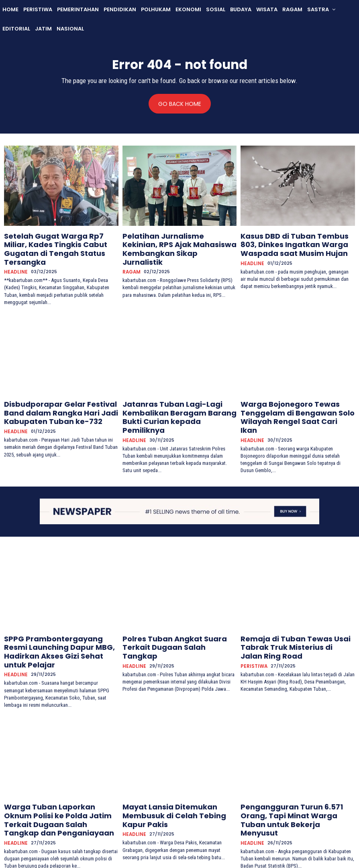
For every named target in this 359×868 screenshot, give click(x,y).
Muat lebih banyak (180, 828)
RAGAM (131, 258)
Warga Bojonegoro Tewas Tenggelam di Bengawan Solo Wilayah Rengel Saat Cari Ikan (286, 395)
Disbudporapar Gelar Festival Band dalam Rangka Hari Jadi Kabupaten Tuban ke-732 (58, 395)
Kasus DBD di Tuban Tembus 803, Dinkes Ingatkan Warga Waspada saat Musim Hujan (292, 242)
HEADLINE (14, 258)
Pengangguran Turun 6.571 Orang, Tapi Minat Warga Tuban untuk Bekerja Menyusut (293, 769)
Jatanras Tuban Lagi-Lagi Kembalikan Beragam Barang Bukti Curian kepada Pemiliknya (177, 395)
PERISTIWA (253, 624)
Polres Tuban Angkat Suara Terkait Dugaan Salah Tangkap (176, 612)
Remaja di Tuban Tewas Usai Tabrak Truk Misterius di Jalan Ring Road (296, 612)
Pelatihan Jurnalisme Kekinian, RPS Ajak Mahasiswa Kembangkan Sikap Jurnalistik (177, 242)
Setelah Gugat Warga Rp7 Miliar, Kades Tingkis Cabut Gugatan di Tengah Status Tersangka (54, 242)
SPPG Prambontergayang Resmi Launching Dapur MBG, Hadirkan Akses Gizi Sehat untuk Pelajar (53, 615)
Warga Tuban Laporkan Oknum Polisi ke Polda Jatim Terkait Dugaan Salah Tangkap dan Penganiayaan (61, 769)
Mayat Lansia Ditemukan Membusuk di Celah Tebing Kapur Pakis (178, 765)
